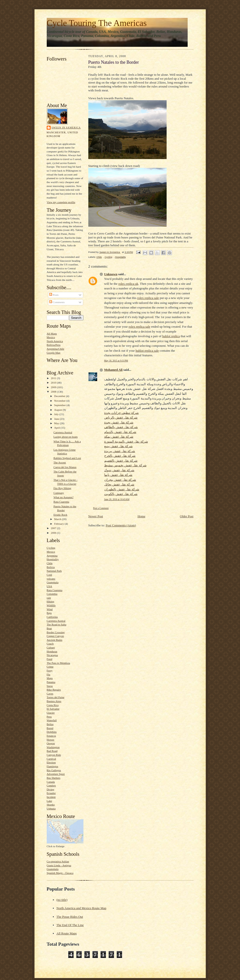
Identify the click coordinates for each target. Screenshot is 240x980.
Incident (51, 797)
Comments (57, 302)
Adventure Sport (56, 774)
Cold (49, 575)
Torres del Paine (56, 697)
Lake (49, 801)
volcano (51, 579)
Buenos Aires (54, 701)
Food (50, 659)
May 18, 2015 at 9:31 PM (116, 361)
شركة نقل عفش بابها (118, 475)
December (60, 396)
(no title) (62, 900)
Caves (50, 694)
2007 (54, 528)
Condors (51, 785)
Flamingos (52, 766)
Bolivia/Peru (54, 345)
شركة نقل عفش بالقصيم (121, 461)
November (60, 401)
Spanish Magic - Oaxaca (60, 873)
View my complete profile (61, 202)
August (58, 410)
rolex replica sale (148, 298)
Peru (49, 717)
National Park (54, 571)
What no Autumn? (63, 497)
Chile (50, 563)
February (59, 524)
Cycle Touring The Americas (97, 23)
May (57, 423)
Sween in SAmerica (66, 128)
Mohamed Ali (113, 370)
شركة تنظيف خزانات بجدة (122, 413)
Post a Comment (101, 508)
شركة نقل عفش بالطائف (121, 427)
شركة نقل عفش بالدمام (120, 432)
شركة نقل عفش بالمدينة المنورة (126, 441)
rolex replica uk (128, 284)
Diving (51, 789)
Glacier (51, 713)
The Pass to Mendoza (58, 663)
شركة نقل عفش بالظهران (122, 489)
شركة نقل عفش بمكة (119, 437)
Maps (50, 678)
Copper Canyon (55, 636)
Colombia (52, 594)
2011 (54, 378)
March (58, 519)
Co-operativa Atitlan (58, 861)
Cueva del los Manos (65, 467)
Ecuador (51, 793)
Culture (51, 647)
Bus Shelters (54, 778)
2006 (54, 533)
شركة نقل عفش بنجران (120, 480)
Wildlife (51, 605)
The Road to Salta (57, 624)
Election (51, 762)
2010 (54, 383)
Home (141, 516)
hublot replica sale (147, 351)
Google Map (54, 353)
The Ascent (60, 462)
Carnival (51, 759)
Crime (50, 667)
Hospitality (53, 559)
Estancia (51, 736)
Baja (49, 613)
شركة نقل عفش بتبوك (119, 470)
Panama (51, 682)
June (57, 419)
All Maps (52, 334)
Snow (50, 686)
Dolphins (52, 732)
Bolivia (51, 567)
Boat (49, 628)
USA (49, 586)
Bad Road (52, 751)
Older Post (187, 516)
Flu (49, 674)
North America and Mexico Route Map (81, 908)
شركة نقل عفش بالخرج (120, 456)
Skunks (51, 805)
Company (59, 493)
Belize (50, 724)
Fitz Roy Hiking (62, 488)
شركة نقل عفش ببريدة (120, 451)
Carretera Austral (63, 432)
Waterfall (52, 720)
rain (49, 598)
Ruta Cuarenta (61, 502)
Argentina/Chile (56, 349)
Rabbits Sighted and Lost (67, 458)
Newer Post (96, 516)
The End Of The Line (70, 925)
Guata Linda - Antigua (59, 865)
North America (55, 341)
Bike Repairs (54, 690)
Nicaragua (52, 655)
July (57, 414)
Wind (50, 609)
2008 (54, 392)
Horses (51, 740)
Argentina (52, 556)
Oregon (51, 743)
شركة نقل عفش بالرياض (121, 417)
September (60, 405)
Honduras (52, 651)
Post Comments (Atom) (121, 525)
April (57, 428)
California (52, 617)
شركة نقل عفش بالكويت (121, 494)
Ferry (50, 670)
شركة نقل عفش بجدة (119, 422)
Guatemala (53, 582)
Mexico (51, 337)
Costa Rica (53, 705)
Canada (51, 782)
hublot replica (171, 336)
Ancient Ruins (55, 640)
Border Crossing (56, 632)
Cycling (51, 548)
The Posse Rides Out (70, 917)
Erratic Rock (60, 515)
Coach (50, 644)
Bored (50, 728)
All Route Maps (67, 933)
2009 (54, 387)
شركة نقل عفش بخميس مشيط (125, 465)
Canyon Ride (54, 755)
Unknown (111, 274)
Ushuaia (51, 808)
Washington (53, 747)
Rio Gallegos (54, 770)
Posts (54, 295)
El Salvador (53, 709)
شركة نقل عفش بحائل (119, 484)
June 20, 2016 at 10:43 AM (117, 499)
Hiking (51, 601)
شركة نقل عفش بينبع (119, 446)
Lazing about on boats (65, 437)
